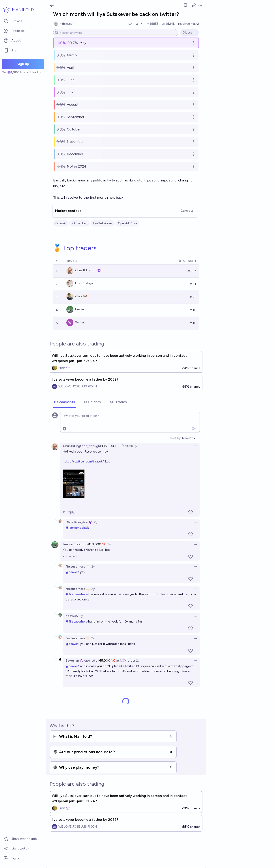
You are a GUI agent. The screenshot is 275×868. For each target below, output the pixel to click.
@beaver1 (72, 572)
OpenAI (61, 223)
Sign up (23, 64)
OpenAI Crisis (128, 223)
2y (96, 522)
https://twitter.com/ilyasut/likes (86, 461)
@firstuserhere (77, 594)
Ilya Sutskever (103, 223)
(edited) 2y (129, 446)
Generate (187, 211)
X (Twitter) (80, 223)
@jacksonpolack (77, 528)
